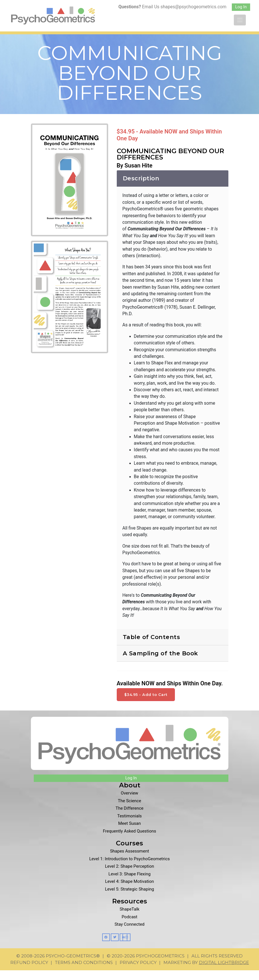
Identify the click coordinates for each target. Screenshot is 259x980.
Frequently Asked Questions (130, 841)
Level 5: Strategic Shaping (130, 899)
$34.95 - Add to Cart (146, 704)
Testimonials (130, 826)
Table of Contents (152, 647)
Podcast (129, 927)
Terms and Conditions (84, 972)
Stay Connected (129, 935)
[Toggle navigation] (240, 20)
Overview (129, 803)
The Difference (130, 819)
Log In (241, 7)
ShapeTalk (129, 919)
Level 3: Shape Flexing (129, 884)
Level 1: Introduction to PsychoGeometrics (130, 869)
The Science (129, 811)
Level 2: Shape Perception (130, 877)
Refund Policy (29, 972)
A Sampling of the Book (160, 663)
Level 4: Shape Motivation (129, 892)
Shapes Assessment (129, 861)
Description (141, 182)
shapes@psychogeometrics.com (193, 7)
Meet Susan (129, 834)
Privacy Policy (138, 972)
